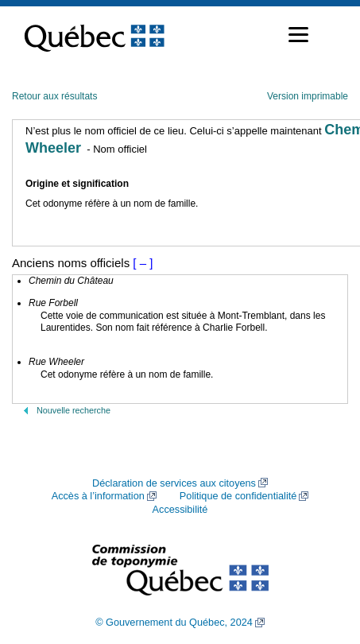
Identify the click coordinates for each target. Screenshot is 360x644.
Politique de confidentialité (238, 496)
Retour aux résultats (54, 96)
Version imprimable (308, 96)
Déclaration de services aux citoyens (174, 483)
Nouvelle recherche (74, 410)
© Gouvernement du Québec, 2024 (174, 623)
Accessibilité (180, 510)
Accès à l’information (98, 496)
